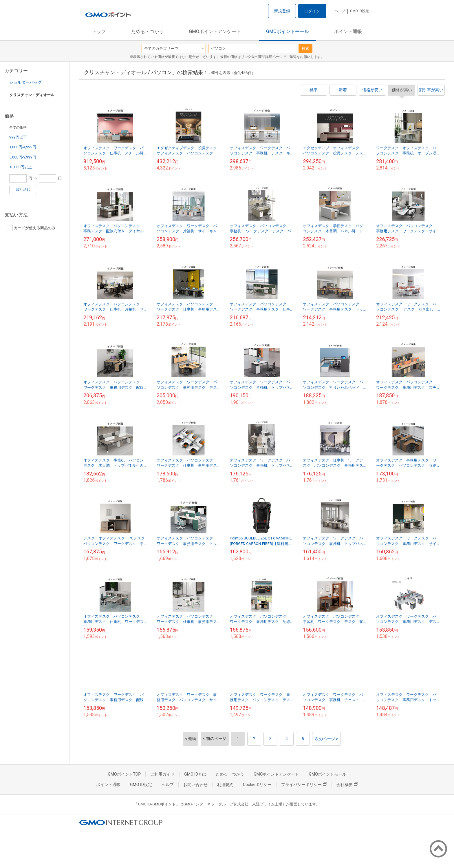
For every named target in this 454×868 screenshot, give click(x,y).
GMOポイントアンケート (215, 31)
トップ (99, 31)
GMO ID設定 (359, 11)
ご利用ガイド (162, 774)
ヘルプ (340, 11)
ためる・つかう (147, 31)
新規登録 (282, 11)
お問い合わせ (195, 785)
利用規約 (225, 785)
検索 (305, 49)
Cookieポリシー (257, 785)
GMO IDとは (195, 774)
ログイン (312, 11)
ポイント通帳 (348, 31)
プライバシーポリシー (304, 785)
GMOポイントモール (288, 31)
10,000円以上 (21, 167)
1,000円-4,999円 (23, 147)
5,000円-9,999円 (23, 157)
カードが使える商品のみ (31, 228)
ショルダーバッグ (25, 82)
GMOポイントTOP (124, 774)
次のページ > (326, 739)
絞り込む (23, 189)
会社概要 (347, 785)
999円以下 (18, 137)
